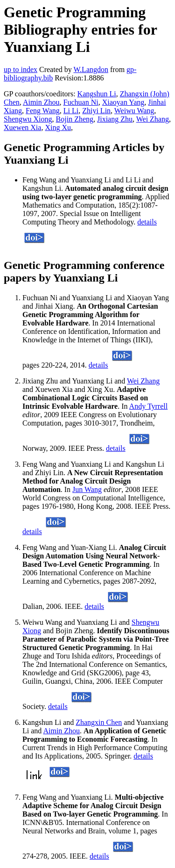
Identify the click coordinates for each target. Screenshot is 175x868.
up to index (21, 69)
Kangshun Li (97, 94)
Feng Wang (43, 111)
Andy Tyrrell (149, 406)
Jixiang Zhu (115, 119)
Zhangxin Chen (99, 722)
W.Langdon (91, 69)
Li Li (71, 111)
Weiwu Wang (134, 111)
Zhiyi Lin (96, 111)
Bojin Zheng (75, 119)
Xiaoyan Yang (123, 102)
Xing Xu (58, 127)
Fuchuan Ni (81, 102)
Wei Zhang (153, 119)
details (147, 222)
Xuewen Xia (22, 127)
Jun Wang (87, 489)
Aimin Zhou (41, 102)
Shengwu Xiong (28, 119)
